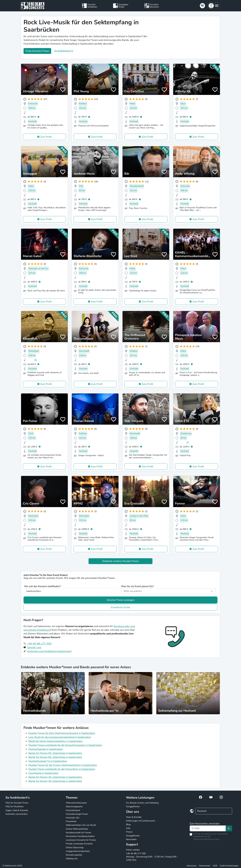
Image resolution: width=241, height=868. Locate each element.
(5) (36, 360)
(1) (188, 442)
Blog (128, 824)
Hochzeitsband (73, 810)
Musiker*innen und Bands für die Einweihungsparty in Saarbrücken (65, 745)
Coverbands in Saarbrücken (43, 773)
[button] (214, 6)
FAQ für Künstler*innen (17, 803)
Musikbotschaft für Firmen (78, 833)
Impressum (192, 866)
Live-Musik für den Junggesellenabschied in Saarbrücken (60, 737)
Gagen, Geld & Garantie (17, 810)
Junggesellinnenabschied (78, 851)
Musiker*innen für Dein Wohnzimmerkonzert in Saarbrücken (62, 733)
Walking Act (72, 859)
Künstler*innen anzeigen (121, 600)
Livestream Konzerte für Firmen (81, 840)
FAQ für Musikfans (15, 806)
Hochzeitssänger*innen (77, 814)
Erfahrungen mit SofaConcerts (141, 821)
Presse (129, 832)
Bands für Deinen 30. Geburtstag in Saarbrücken (55, 777)
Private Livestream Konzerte (79, 844)
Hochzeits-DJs (73, 818)
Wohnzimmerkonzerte (76, 803)
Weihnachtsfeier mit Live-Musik (81, 825)
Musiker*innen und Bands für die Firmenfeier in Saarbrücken (62, 769)
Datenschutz (205, 866)
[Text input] (208, 828)
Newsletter (131, 839)
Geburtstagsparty (74, 806)
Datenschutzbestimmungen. (207, 839)
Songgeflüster (133, 806)
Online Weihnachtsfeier (77, 829)
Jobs (128, 828)
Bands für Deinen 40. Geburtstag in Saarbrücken (55, 781)
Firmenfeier (71, 821)
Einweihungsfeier (74, 855)
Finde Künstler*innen (37, 51)
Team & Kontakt (134, 817)
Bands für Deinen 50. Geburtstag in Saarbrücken (55, 753)
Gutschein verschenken (17, 814)
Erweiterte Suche (121, 607)
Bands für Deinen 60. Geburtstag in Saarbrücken (55, 757)
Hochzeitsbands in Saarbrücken (46, 749)
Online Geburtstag (75, 847)
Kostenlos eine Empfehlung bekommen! (49, 651)
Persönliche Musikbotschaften (80, 836)
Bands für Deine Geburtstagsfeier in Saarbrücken (56, 741)
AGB (215, 866)
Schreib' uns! (34, 647)
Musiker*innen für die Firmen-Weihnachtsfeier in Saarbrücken (63, 765)
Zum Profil (46, 137)
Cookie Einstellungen (229, 866)
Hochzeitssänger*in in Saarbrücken (48, 761)
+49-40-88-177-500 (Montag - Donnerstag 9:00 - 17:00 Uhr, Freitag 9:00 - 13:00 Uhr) (152, 857)
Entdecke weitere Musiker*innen (121, 561)
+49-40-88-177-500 (39, 644)
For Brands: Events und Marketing (142, 803)
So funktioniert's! (64, 51)
